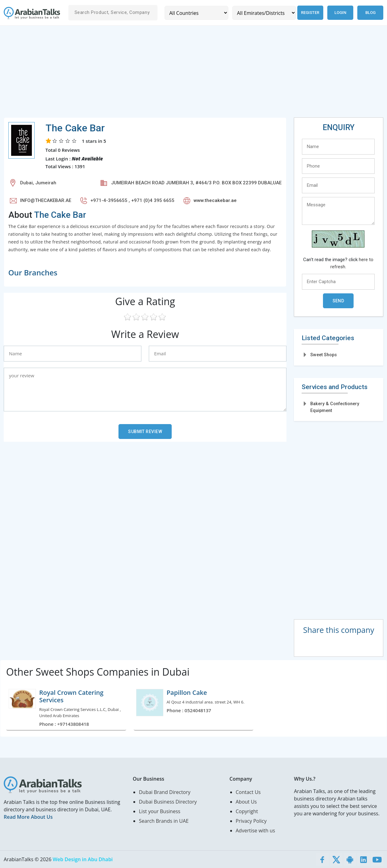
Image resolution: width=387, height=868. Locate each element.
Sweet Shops (324, 355)
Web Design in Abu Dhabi (83, 859)
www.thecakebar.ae (215, 200)
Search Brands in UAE (164, 821)
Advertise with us (255, 831)
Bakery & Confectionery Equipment (335, 407)
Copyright (247, 811)
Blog (370, 13)
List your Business (160, 811)
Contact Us (248, 792)
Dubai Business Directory (168, 802)
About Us (246, 802)
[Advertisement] (189, 74)
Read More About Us (28, 817)
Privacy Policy (251, 821)
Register (309, 13)
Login (340, 13)
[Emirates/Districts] (262, 13)
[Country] (196, 13)
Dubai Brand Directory (165, 792)
